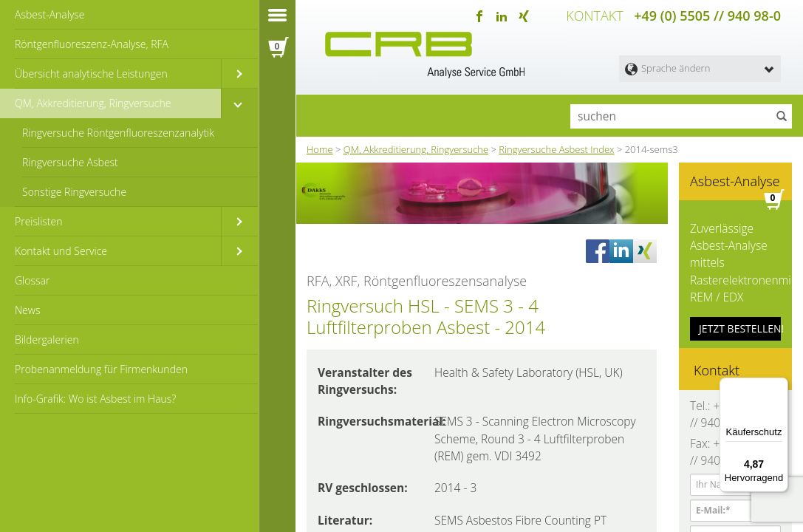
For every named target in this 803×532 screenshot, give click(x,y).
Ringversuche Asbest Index (556, 147)
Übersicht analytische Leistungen (91, 74)
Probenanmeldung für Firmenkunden (101, 369)
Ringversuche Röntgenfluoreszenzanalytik (118, 133)
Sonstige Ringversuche (74, 192)
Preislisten (39, 221)
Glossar (32, 280)
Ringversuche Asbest (70, 162)
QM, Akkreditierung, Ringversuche (93, 103)
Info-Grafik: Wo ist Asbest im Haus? (95, 399)
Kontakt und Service (61, 251)
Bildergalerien (47, 340)
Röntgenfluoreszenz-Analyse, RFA (92, 44)
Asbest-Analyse (50, 14)
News (27, 310)
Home (320, 147)
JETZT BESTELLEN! (740, 317)
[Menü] (779, 386)
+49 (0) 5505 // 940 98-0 (707, 15)
